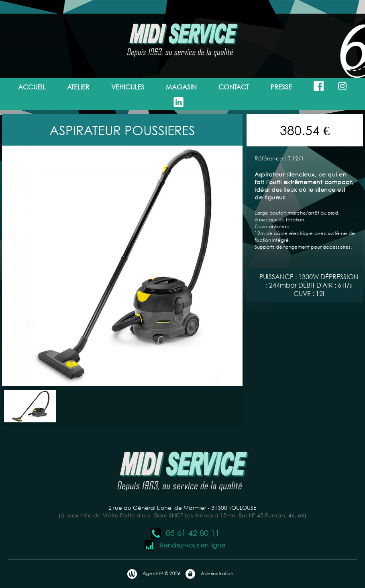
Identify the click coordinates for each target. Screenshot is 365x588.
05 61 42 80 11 (185, 533)
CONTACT (234, 87)
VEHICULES (128, 87)
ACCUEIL (32, 87)
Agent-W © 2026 (154, 574)
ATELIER (78, 87)
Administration (209, 574)
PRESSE (281, 87)
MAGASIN (181, 87)
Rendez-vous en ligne (185, 545)
